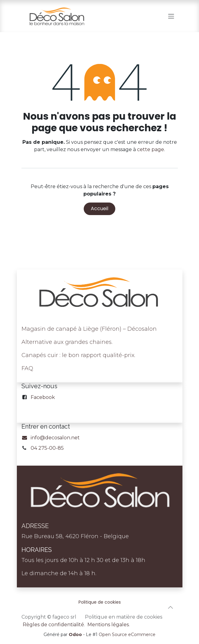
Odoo (76, 635)
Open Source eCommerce (127, 635)
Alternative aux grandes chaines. (67, 342)
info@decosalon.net (51, 438)
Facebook (43, 397)
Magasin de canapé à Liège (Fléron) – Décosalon (89, 329)
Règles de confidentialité (53, 625)
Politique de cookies (100, 602)
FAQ (27, 368)
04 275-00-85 (47, 448)
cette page (151, 149)
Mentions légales (108, 625)
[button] (170, 607)
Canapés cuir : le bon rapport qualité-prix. (78, 355)
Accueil (99, 208)
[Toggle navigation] (171, 16)
